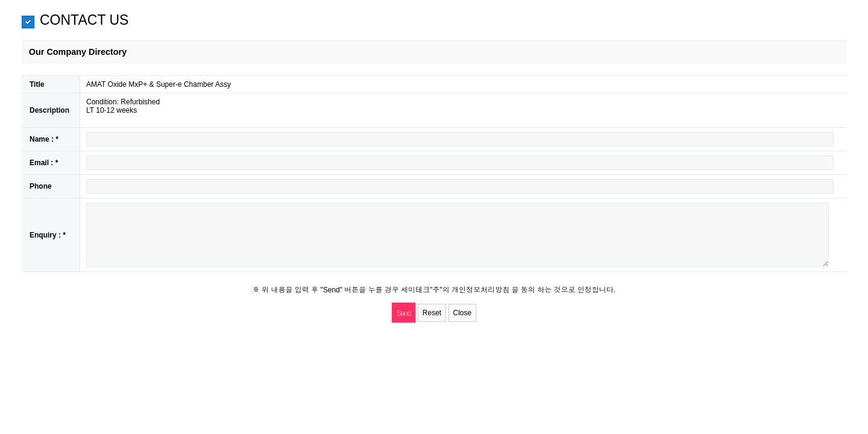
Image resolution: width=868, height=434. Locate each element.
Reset (432, 313)
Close (463, 313)
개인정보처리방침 (481, 290)
